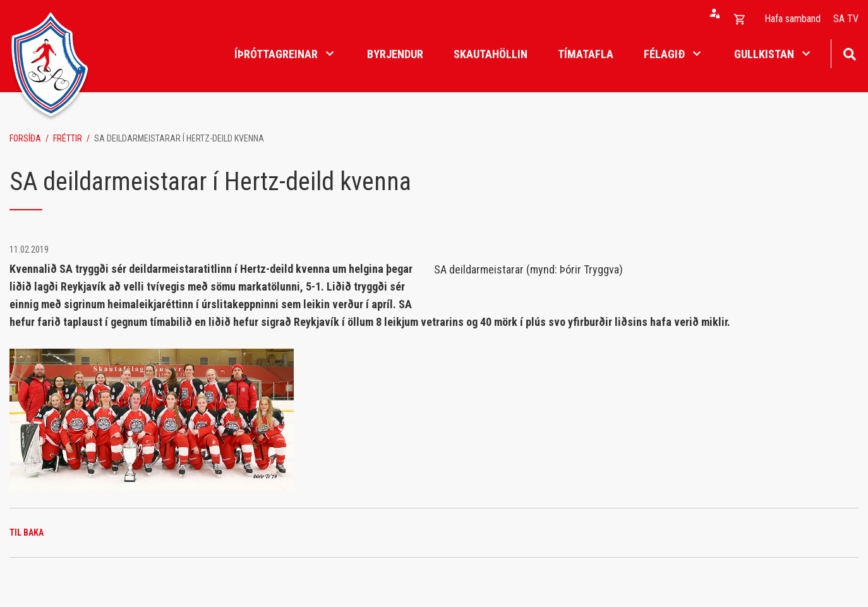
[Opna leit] (849, 53)
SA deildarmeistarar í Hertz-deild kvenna (179, 138)
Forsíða (25, 138)
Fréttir (68, 138)
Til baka (27, 532)
